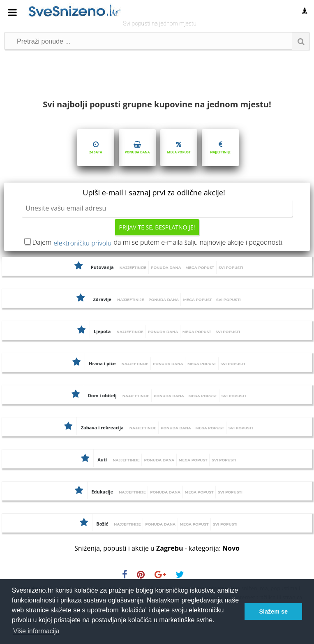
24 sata (96, 147)
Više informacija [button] (36, 631)
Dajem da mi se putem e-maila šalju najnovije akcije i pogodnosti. (158, 242)
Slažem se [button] (273, 612)
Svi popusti (231, 268)
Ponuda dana (137, 147)
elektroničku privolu (82, 243)
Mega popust (179, 147)
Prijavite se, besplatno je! (157, 227)
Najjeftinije (220, 147)
